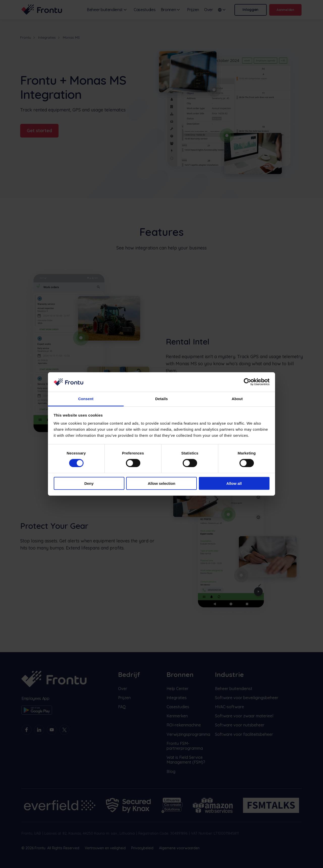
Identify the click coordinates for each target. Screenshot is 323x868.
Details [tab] (161, 399)
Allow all (234, 483)
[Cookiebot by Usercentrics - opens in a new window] (247, 382)
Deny (89, 483)
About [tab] (237, 399)
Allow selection (161, 483)
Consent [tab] (86, 399)
